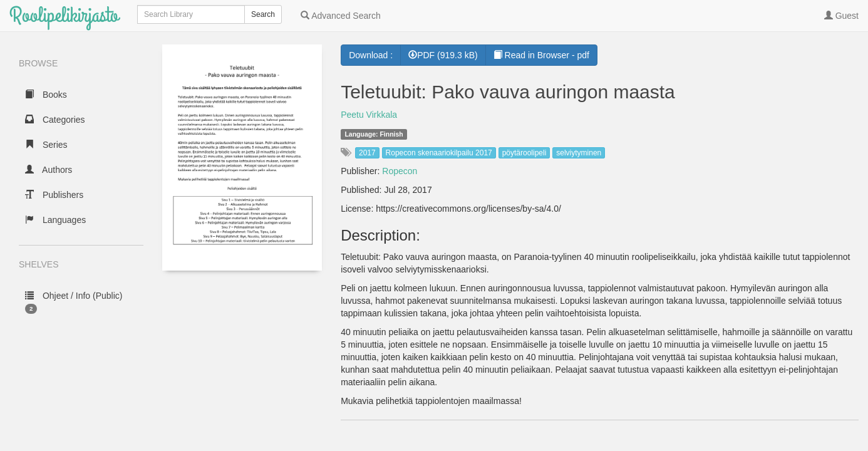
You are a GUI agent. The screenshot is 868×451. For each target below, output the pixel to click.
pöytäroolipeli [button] (524, 153)
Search (263, 14)
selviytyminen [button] (579, 153)
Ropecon (400, 171)
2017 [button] (367, 153)
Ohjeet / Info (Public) (74, 302)
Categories (55, 120)
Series (46, 145)
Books (46, 95)
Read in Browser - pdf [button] (541, 55)
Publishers (54, 195)
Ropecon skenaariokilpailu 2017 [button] (439, 153)
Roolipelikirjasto (64, 15)
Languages (55, 220)
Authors (49, 170)
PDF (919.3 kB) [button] (443, 55)
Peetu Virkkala (369, 115)
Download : (371, 55)
